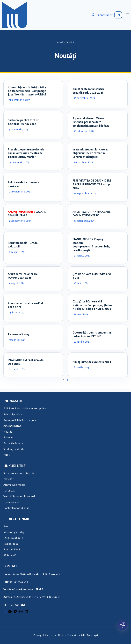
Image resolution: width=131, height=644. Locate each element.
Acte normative (12, 426)
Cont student (106, 15)
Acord (7, 526)
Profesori (9, 479)
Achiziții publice (13, 414)
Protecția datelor (13, 443)
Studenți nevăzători (15, 449)
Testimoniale (11, 502)
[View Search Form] (93, 15)
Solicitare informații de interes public (25, 409)
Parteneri (9, 438)
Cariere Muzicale (13, 538)
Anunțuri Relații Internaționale (21, 420)
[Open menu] (127, 15)
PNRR (7, 455)
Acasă (60, 42)
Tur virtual (9, 491)
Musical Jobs (11, 544)
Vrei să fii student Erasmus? (19, 496)
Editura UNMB (12, 549)
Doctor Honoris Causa (16, 508)
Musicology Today (14, 532)
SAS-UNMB (10, 555)
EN (118, 15)
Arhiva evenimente (14, 485)
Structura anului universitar (20, 473)
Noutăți (8, 432)
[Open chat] (122, 625)
